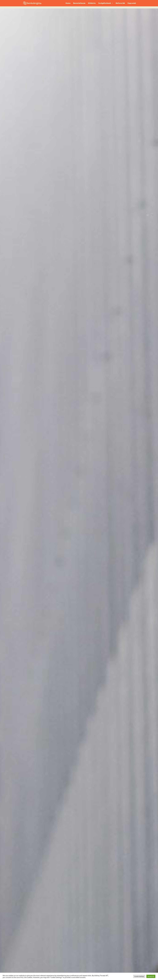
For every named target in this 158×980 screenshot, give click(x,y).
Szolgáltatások (105, 3)
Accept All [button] (151, 976)
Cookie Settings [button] (139, 976)
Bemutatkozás (79, 3)
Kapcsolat (132, 3)
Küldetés (92, 3)
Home (68, 3)
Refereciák (120, 3)
